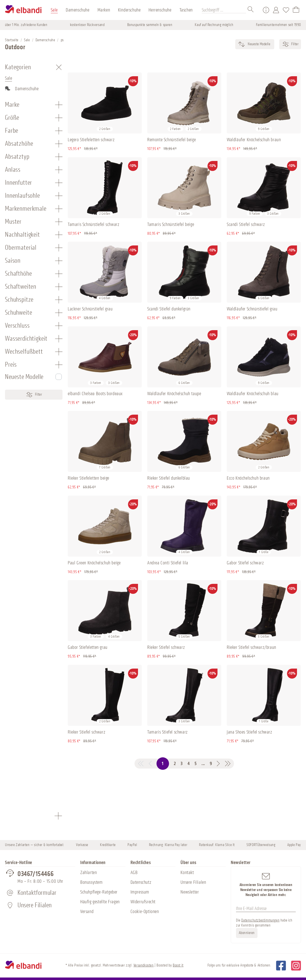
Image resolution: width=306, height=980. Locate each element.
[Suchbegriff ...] (224, 10)
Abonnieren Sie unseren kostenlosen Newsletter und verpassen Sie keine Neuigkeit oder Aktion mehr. (266, 884)
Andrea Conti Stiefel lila (168, 563)
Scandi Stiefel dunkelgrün (169, 309)
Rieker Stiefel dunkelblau (169, 478)
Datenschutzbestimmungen (260, 920)
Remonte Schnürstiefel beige (171, 140)
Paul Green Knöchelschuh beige (94, 563)
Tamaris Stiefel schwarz (167, 732)
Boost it (178, 965)
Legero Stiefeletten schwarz (91, 140)
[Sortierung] (259, 44)
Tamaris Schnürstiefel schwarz (93, 224)
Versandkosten (144, 965)
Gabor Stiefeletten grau (88, 647)
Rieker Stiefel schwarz (166, 647)
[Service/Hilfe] (266, 10)
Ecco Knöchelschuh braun (248, 478)
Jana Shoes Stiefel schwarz (249, 732)
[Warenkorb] (296, 10)
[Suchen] (251, 10)
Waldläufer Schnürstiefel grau (252, 309)
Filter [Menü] (34, 395)
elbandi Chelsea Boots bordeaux (95, 394)
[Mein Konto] (276, 10)
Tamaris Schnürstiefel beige (171, 224)
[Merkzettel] (286, 10)
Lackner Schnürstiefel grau (90, 309)
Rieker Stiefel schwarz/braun (251, 647)
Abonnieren (247, 933)
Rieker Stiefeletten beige (88, 478)
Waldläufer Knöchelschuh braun (254, 140)
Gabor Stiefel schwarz (245, 563)
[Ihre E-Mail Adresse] (266, 909)
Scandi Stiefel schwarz (246, 224)
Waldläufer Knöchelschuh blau (253, 394)
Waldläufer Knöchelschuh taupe (174, 394)
